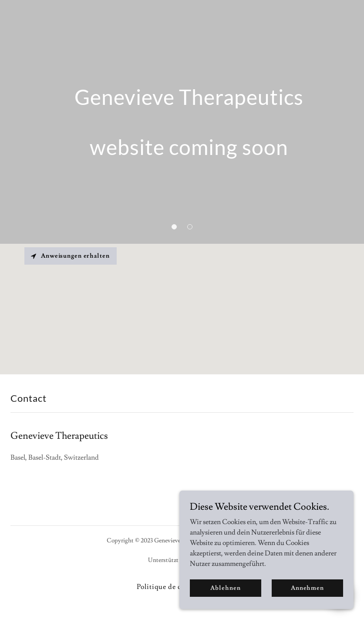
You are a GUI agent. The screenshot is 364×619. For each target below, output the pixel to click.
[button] (174, 227)
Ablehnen (225, 588)
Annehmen (307, 588)
